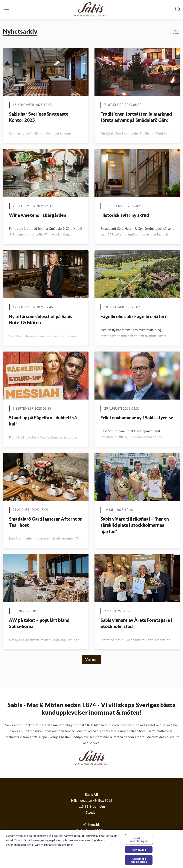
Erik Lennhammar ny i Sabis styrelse (137, 418)
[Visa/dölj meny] (6, 9)
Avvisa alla (139, 851)
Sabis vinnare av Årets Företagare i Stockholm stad (136, 623)
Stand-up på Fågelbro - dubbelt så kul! (43, 421)
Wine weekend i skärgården (38, 215)
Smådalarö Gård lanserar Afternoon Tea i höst (46, 522)
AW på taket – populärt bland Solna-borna (39, 623)
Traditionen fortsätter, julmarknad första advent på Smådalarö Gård (136, 117)
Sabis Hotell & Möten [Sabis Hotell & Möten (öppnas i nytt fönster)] (92, 830)
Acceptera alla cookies (139, 862)
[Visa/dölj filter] (176, 32)
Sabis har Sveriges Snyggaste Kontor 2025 (39, 117)
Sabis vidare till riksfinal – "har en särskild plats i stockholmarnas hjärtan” (135, 525)
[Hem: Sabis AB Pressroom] (90, 9)
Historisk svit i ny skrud (125, 215)
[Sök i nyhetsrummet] (178, 9)
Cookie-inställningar (139, 841)
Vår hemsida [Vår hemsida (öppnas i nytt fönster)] (92, 824)
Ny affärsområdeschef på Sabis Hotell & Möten (41, 319)
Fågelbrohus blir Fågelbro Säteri (133, 316)
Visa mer (92, 660)
